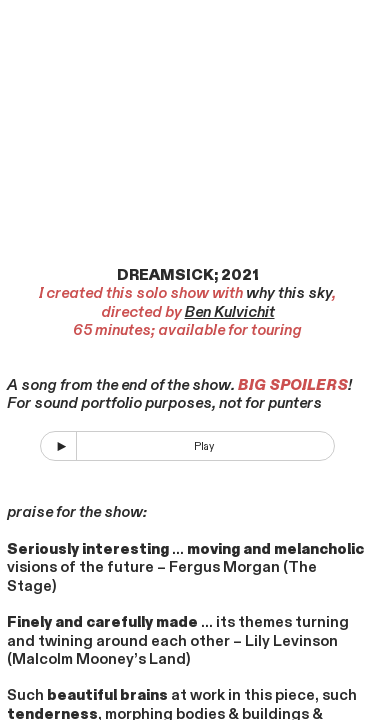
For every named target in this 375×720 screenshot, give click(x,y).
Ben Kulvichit (230, 312)
